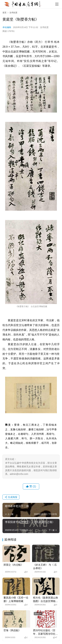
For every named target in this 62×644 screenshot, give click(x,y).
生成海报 (11, 497)
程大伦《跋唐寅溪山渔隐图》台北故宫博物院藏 (45, 600)
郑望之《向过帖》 (13, 565)
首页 (4, 13)
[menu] (57, 4)
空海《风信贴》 (12, 630)
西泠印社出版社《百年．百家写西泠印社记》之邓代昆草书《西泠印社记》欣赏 (45, 632)
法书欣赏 (44, 27)
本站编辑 (7, 27)
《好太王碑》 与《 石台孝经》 (45, 566)
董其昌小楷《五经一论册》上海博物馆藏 (16, 599)
